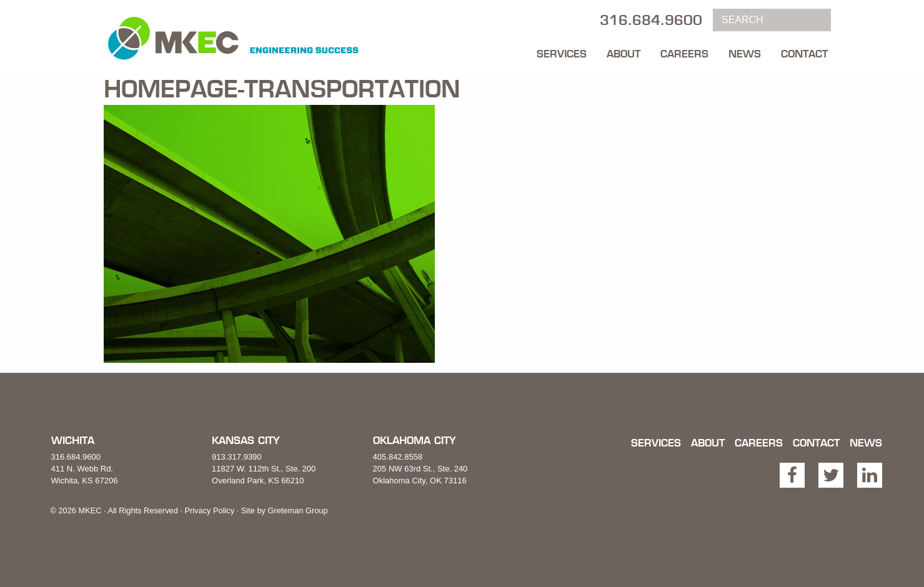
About (623, 54)
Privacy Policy (209, 511)
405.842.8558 (398, 457)
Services (562, 54)
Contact (804, 54)
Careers (684, 54)
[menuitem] (562, 51)
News (745, 54)
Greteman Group (297, 511)
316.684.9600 (76, 457)
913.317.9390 (237, 457)
